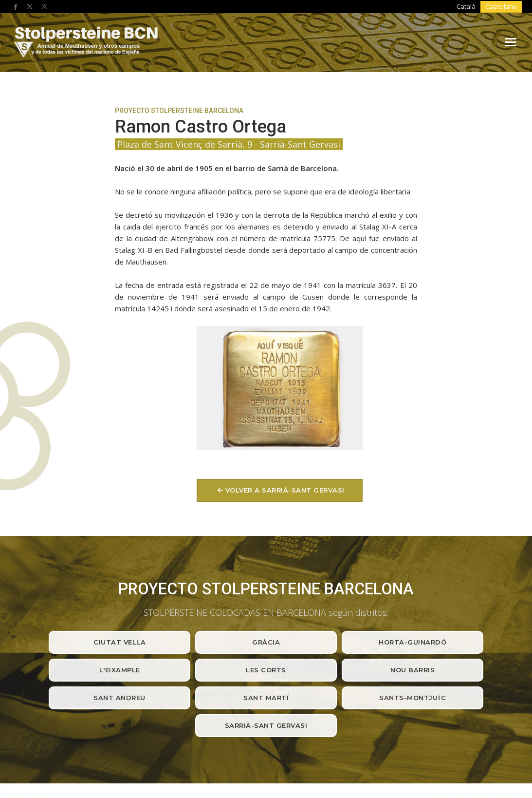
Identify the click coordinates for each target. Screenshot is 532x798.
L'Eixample (120, 524)
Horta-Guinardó (413, 496)
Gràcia (266, 496)
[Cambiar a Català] (472, 7)
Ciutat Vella (119, 496)
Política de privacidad (107, 760)
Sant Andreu (119, 551)
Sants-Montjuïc (413, 551)
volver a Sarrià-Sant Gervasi (425, 211)
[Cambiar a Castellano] (503, 7)
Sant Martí (266, 551)
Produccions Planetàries (455, 760)
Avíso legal (55, 760)
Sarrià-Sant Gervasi (266, 579)
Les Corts (266, 524)
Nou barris (413, 524)
